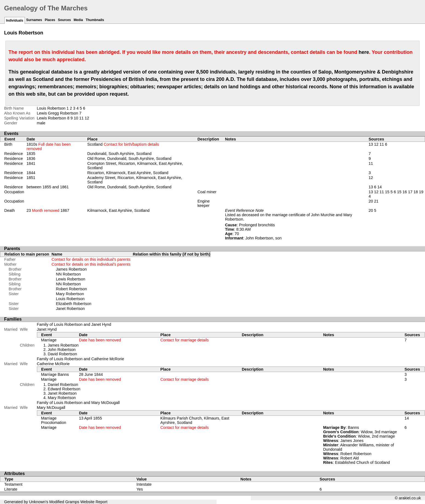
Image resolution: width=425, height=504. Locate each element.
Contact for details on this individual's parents (91, 259)
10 (76, 118)
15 (387, 192)
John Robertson (62, 350)
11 (81, 118)
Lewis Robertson (71, 279)
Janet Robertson (71, 309)
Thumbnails (95, 20)
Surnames (34, 20)
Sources (64, 20)
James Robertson (72, 269)
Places (50, 20)
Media (78, 20)
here (364, 52)
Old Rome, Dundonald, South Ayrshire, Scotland (129, 159)
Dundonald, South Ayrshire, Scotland (119, 154)
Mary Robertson (70, 294)
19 (421, 192)
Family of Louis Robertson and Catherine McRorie (81, 359)
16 (405, 192)
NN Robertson (69, 274)
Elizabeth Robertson (74, 304)
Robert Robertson (72, 289)
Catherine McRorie (53, 364)
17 (410, 192)
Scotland (123, 144)
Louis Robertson (70, 299)
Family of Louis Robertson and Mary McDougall (78, 403)
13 (371, 144)
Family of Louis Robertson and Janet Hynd (74, 324)
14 (380, 187)
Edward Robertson (64, 389)
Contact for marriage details (184, 340)
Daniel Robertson (63, 385)
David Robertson (62, 354)
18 (416, 192)
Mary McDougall (51, 408)
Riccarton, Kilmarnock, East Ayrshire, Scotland (128, 173)
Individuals (15, 20)
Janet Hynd (47, 329)
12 (87, 118)
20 (371, 201)
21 (376, 201)
